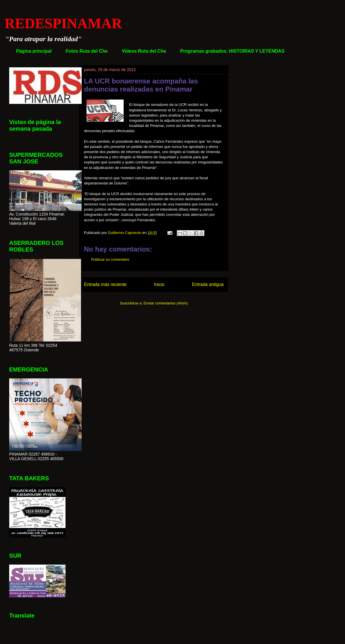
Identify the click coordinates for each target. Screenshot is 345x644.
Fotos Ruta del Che (87, 51)
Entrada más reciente (105, 284)
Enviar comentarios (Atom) (166, 303)
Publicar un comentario (110, 259)
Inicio (159, 284)
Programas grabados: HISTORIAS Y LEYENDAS (232, 51)
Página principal (34, 51)
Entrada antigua (208, 284)
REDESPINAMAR (63, 23)
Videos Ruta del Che (144, 51)
